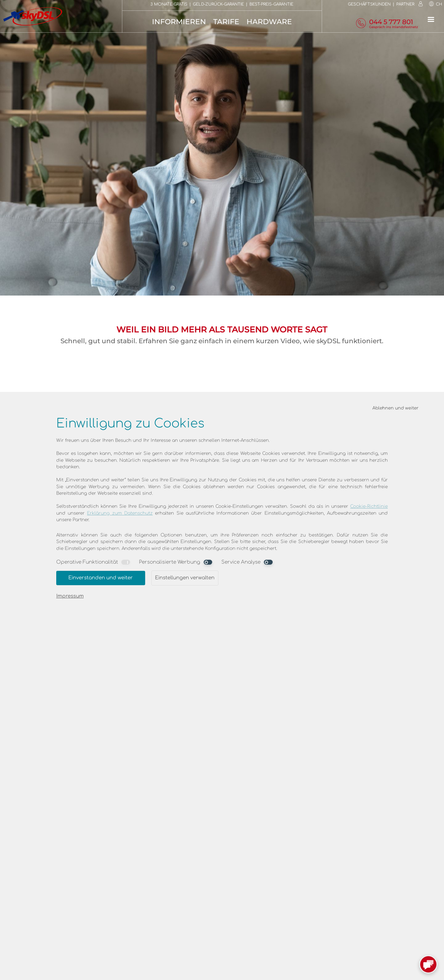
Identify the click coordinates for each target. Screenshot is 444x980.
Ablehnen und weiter (395, 408)
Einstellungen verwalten (185, 578)
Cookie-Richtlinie (369, 506)
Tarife (226, 22)
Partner (405, 4)
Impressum (70, 596)
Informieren (179, 22)
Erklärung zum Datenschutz (120, 513)
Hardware (269, 22)
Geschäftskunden (369, 4)
